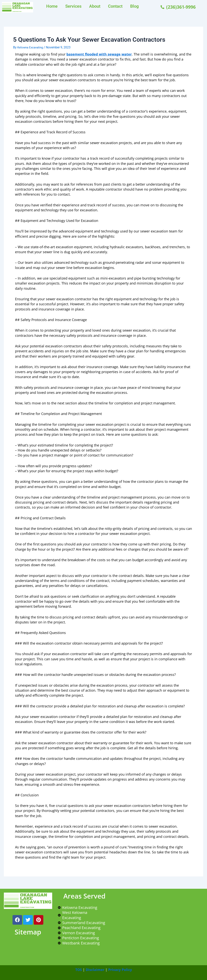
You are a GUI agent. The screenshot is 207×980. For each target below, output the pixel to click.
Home (52, 6)
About (95, 6)
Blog (135, 6)
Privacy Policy (120, 970)
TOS (79, 970)
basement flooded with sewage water (99, 54)
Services (73, 6)
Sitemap (28, 932)
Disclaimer (95, 970)
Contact (115, 6)
